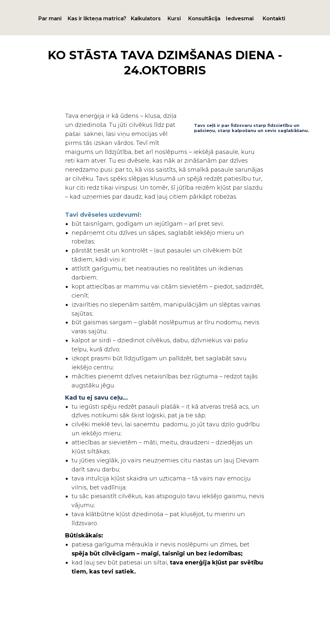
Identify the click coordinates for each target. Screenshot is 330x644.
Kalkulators (146, 19)
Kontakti (274, 19)
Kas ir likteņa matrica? (97, 19)
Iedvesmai (240, 19)
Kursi (174, 19)
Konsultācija (204, 19)
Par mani (50, 19)
